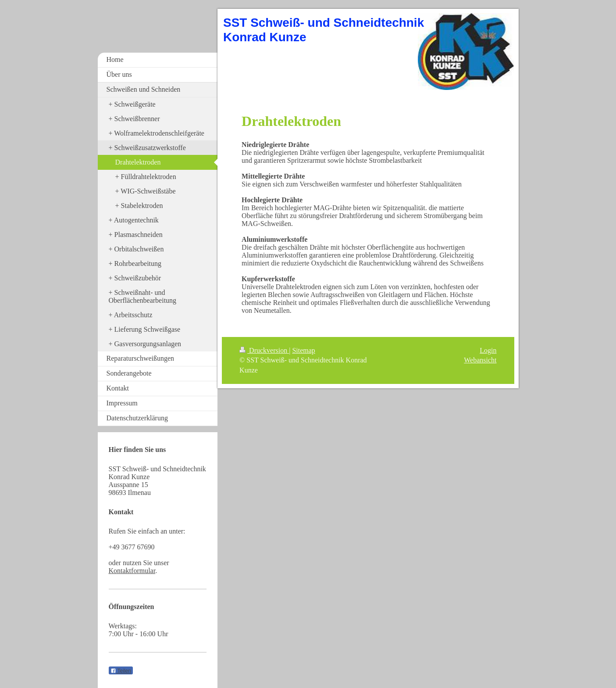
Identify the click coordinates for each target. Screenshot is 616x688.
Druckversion (264, 350)
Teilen (121, 671)
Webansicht (480, 360)
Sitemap (303, 350)
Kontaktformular (132, 571)
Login (488, 350)
